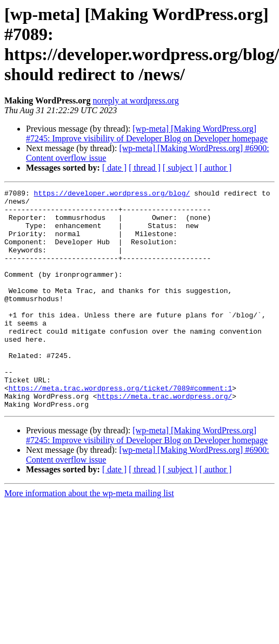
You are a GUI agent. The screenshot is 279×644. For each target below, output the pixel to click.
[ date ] (114, 168)
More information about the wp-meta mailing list (89, 537)
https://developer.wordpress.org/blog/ (112, 194)
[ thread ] (145, 168)
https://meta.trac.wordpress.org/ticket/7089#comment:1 (120, 428)
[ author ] (216, 168)
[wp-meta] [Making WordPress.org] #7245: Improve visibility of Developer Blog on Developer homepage (147, 134)
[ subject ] (180, 168)
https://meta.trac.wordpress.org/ (165, 438)
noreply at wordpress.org (135, 100)
